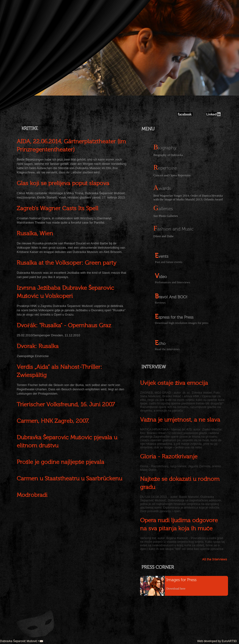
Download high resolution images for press (182, 323)
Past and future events (168, 262)
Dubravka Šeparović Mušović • (22, 641)
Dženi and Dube (163, 236)
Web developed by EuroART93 (217, 641)
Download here (176, 588)
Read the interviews (167, 349)
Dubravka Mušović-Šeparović (199, 93)
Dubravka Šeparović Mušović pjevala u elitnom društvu (67, 442)
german (14, 20)
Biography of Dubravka (168, 155)
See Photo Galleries (166, 216)
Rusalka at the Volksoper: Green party (67, 263)
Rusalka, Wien (35, 233)
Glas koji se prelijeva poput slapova (63, 183)
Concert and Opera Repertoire (172, 175)
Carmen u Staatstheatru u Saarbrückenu (69, 479)
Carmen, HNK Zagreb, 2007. (53, 421)
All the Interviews (215, 559)
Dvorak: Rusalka (38, 346)
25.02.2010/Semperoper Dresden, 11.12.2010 (48, 335)
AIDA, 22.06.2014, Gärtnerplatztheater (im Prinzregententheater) (71, 146)
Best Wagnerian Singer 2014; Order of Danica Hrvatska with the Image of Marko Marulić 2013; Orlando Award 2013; (188, 197)
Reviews (160, 303)
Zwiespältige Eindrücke (33, 356)
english (14, 14)
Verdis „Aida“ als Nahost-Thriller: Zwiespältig (59, 371)
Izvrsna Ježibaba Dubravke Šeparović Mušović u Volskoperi (65, 292)
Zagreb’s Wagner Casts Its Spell (57, 208)
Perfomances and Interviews (172, 282)
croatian (14, 8)
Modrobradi (32, 495)
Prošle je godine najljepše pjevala (60, 462)
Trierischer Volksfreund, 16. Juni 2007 (66, 405)
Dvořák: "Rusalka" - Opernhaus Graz (64, 325)
